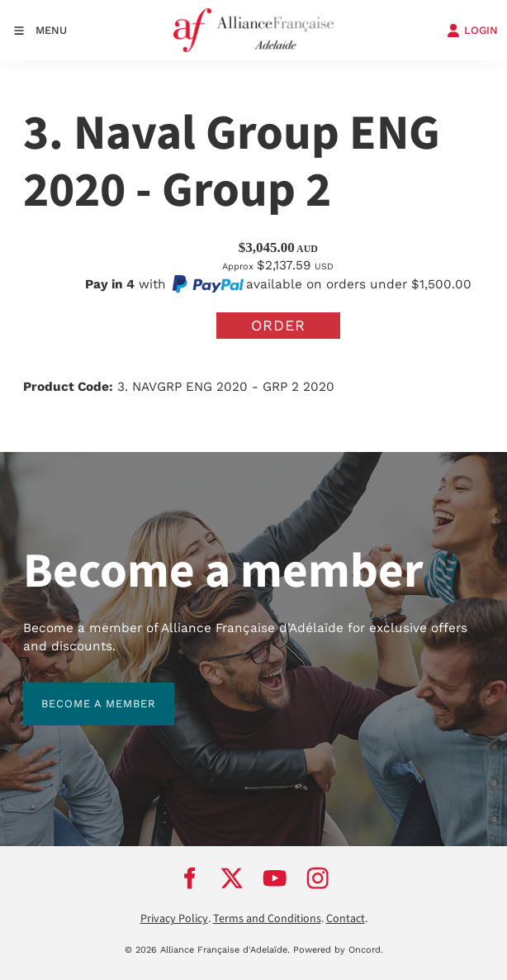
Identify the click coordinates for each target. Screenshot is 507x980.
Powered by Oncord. (338, 950)
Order (278, 325)
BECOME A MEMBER (81, 691)
